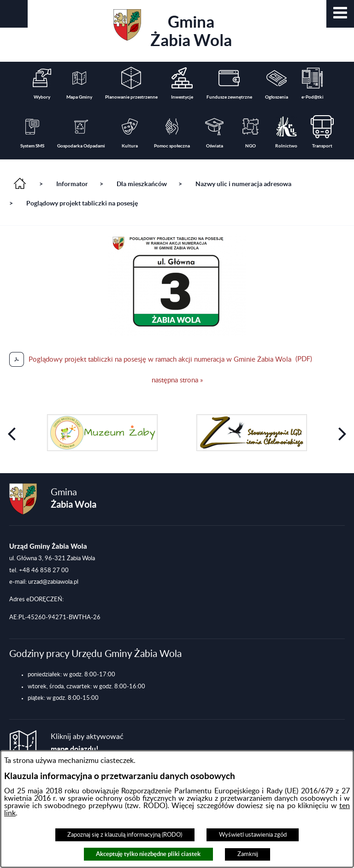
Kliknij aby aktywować (87, 743)
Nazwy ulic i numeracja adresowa (243, 184)
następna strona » (177, 380)
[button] (340, 14)
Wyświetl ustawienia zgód (253, 835)
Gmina (173, 29)
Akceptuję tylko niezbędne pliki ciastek (148, 854)
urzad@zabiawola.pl (53, 582)
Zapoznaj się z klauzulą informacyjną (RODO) (125, 835)
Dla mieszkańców (142, 184)
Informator (72, 184)
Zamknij (248, 854)
